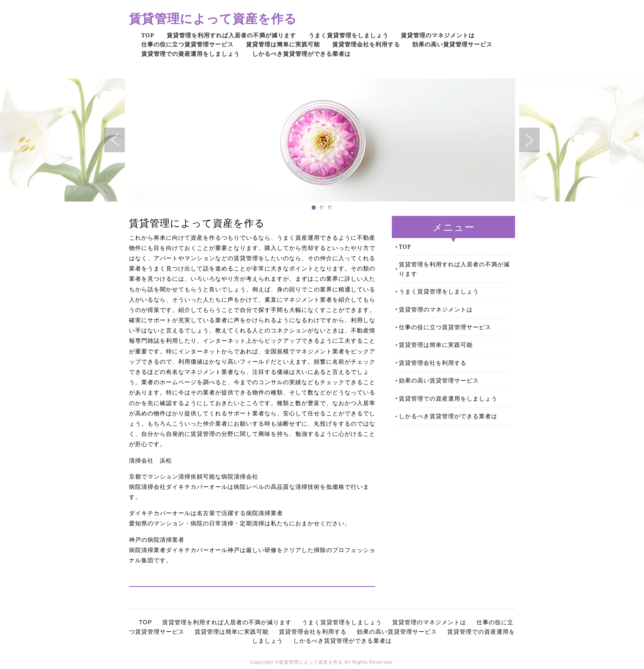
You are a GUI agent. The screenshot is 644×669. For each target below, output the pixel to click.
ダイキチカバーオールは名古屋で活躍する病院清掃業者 (206, 513)
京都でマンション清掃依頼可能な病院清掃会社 (194, 477)
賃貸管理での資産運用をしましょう (191, 54)
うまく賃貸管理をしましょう (348, 35)
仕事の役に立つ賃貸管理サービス (187, 44)
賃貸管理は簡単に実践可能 (283, 44)
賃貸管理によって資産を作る (213, 18)
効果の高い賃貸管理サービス (452, 44)
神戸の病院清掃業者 (157, 540)
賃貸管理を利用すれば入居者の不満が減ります (231, 35)
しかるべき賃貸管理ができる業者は (301, 54)
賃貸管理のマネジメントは (438, 35)
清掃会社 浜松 (151, 461)
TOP (148, 35)
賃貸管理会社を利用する (366, 44)
